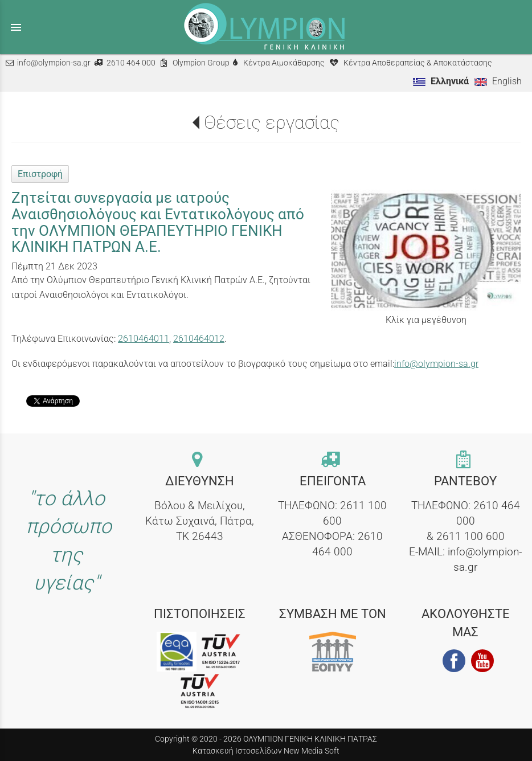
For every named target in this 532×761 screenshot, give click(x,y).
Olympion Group (201, 63)
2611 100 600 (470, 536)
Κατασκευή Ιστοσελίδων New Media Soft (266, 751)
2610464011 (144, 339)
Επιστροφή (40, 174)
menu (16, 27)
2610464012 (199, 339)
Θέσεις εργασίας (272, 122)
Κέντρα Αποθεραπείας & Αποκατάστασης (418, 63)
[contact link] (200, 461)
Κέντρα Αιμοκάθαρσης (284, 63)
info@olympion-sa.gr (54, 63)
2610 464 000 (131, 63)
